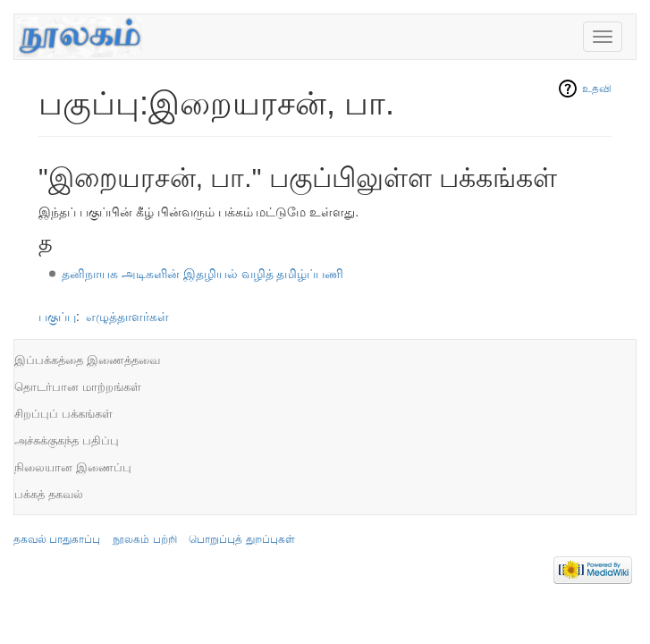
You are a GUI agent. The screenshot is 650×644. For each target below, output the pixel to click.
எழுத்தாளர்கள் (127, 317)
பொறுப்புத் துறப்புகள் (241, 539)
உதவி (597, 89)
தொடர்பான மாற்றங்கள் (78, 387)
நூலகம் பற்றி (144, 539)
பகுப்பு (57, 317)
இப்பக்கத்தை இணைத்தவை (87, 360)
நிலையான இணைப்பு (73, 467)
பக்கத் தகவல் (49, 494)
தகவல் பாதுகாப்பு (57, 539)
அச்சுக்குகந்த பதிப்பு (67, 441)
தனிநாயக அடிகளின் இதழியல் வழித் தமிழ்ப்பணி (203, 274)
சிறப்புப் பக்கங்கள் (63, 414)
